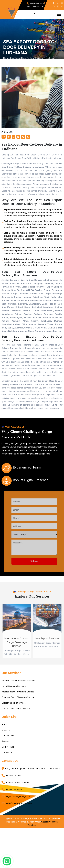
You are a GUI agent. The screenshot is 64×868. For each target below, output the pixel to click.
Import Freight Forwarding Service (18, 695)
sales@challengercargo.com (19, 807)
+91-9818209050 (14, 793)
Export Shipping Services (14, 707)
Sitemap (5, 745)
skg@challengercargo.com (19, 800)
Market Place (8, 750)
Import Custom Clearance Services (18, 684)
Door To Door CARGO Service (16, 712)
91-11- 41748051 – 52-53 (38, 5)
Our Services (8, 739)
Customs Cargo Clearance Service (18, 701)
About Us (6, 734)
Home (4, 728)
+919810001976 (36, 4)
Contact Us (7, 756)
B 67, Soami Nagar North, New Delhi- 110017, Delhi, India (32, 772)
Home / (7, 60)
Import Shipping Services (14, 690)
